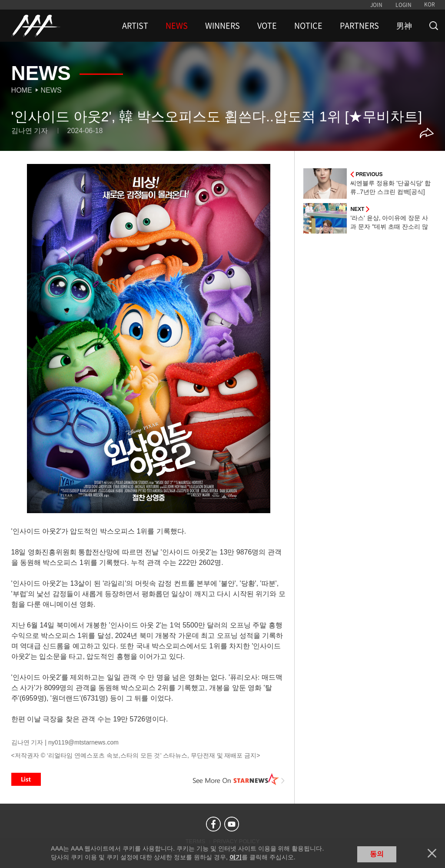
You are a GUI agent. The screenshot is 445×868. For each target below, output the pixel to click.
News (51, 90)
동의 (377, 854)
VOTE (267, 26)
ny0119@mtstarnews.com (83, 742)
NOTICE (308, 26)
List (26, 779)
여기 (236, 857)
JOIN (376, 5)
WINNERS (222, 26)
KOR (430, 4)
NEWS (177, 26)
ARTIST (135, 26)
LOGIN (403, 5)
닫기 (432, 853)
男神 (404, 26)
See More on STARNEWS (239, 779)
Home (22, 90)
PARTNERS (359, 26)
